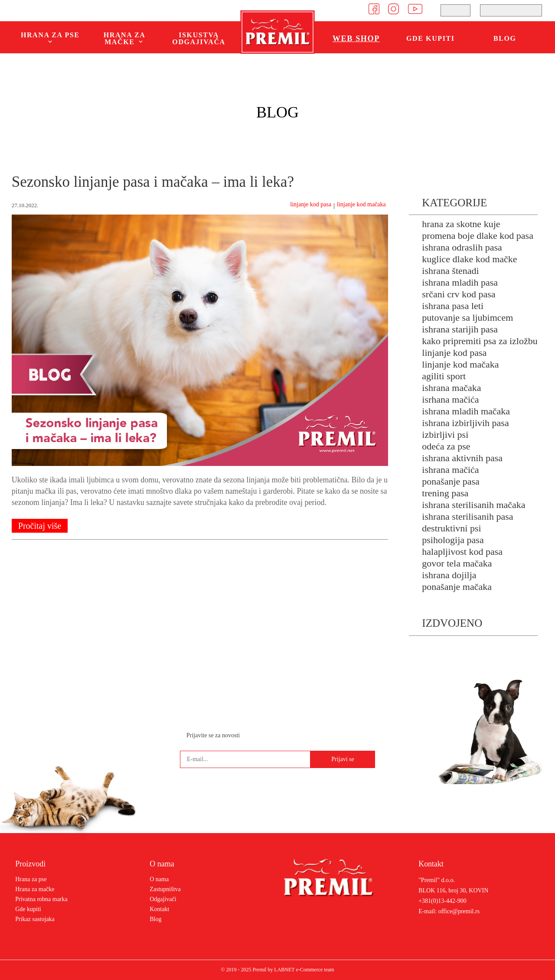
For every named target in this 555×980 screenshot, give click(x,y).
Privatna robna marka (41, 899)
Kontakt (159, 909)
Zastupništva (165, 889)
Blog (505, 38)
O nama (159, 879)
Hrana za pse (31, 879)
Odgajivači (163, 899)
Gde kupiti (431, 38)
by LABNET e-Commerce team (301, 970)
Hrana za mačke (35, 889)
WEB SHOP (356, 39)
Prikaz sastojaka (35, 919)
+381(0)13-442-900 (442, 901)
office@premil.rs (459, 912)
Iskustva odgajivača (199, 38)
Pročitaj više (40, 526)
